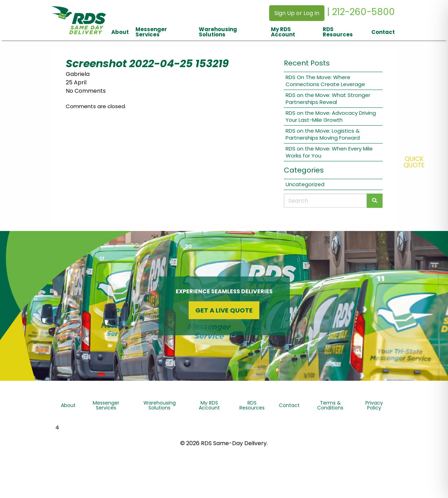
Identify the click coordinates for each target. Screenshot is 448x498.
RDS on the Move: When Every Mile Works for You (329, 152)
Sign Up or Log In (297, 13)
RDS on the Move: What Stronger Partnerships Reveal (328, 99)
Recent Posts (307, 63)
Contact (383, 32)
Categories (304, 170)
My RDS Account (283, 32)
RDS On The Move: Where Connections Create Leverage (325, 81)
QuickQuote (414, 162)
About (120, 32)
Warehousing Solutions (218, 32)
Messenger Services (151, 32)
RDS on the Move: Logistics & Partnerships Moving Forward (323, 134)
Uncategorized (305, 184)
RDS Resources (338, 32)
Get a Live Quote (224, 310)
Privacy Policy (374, 405)
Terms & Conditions (330, 405)
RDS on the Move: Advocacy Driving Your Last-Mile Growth (331, 116)
